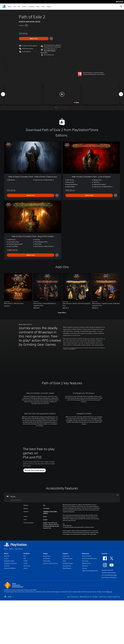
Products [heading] (27, 595)
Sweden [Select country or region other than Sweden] (9, 638)
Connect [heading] (105, 595)
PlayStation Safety (68, 600)
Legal (68, 638)
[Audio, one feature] (62, 540)
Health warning (86, 605)
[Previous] (3, 94)
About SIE (7, 598)
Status (64, 603)
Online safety (47, 603)
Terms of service (87, 598)
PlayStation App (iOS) (107, 612)
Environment (47, 598)
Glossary (85, 610)
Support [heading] (65, 595)
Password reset (67, 607)
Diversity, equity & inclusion (51, 605)
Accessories (31, 7)
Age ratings (85, 603)
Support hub (66, 598)
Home (6, 591)
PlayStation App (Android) (109, 614)
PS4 (19, 7)
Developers (85, 607)
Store (43, 7)
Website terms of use (86, 638)
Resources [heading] (86, 595)
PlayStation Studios (9, 603)
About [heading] (6, 595)
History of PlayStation (10, 610)
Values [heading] (45, 595)
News (38, 7)
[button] (50, 51)
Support (49, 7)
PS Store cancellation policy (90, 600)
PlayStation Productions (10, 605)
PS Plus (24, 7)
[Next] (121, 94)
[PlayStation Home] (4, 7)
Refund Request (67, 610)
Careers (6, 600)
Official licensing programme (90, 612)
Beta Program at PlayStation (109, 619)
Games (10, 7)
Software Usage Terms (114, 638)
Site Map (95, 638)
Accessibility (46, 600)
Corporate (7, 607)
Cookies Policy (102, 638)
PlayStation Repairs (68, 605)
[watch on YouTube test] (76, 102)
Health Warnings (67, 567)
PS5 (15, 7)
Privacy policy (75, 638)
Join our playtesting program (109, 617)
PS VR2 (25, 603)
